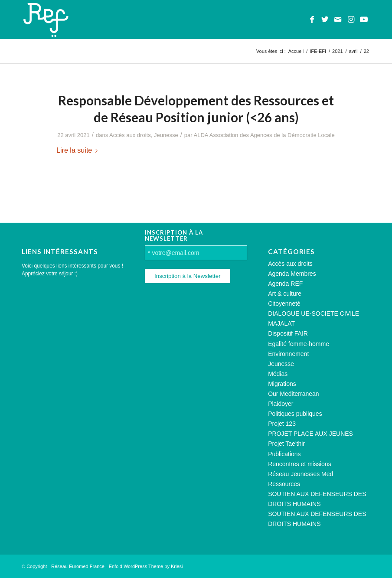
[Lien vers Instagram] (351, 20)
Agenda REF (285, 284)
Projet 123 (282, 424)
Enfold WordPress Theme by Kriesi (146, 566)
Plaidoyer (281, 404)
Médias (278, 374)
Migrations (282, 384)
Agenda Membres (292, 274)
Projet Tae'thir (286, 444)
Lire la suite (79, 150)
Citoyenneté (284, 304)
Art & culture (285, 294)
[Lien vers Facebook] (312, 20)
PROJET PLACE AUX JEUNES (310, 434)
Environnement (288, 354)
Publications (284, 454)
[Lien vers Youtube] (364, 20)
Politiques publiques (295, 414)
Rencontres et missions (300, 464)
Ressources (284, 484)
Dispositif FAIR (288, 333)
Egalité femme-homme (299, 344)
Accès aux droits (130, 135)
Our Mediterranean (294, 394)
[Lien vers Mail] (338, 20)
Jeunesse (166, 135)
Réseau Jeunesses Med (301, 474)
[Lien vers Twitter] (325, 20)
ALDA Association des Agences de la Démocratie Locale (264, 135)
